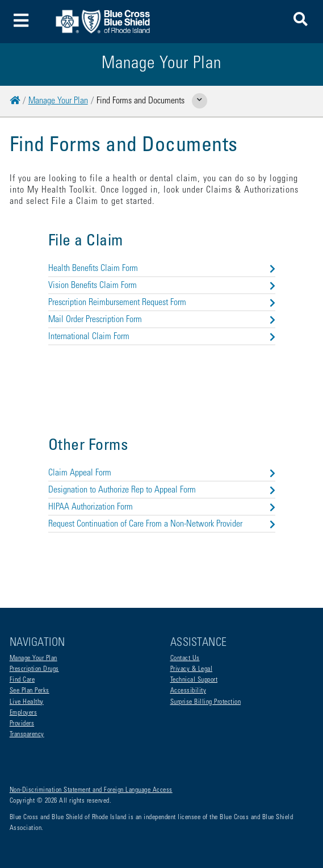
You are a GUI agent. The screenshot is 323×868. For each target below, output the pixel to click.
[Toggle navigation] (21, 22)
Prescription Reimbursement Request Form (162, 303)
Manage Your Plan (58, 101)
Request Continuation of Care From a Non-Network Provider (162, 524)
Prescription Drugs (34, 669)
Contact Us (185, 658)
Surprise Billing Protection (206, 702)
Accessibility (188, 691)
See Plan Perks (30, 691)
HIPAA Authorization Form (162, 507)
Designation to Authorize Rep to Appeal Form (162, 490)
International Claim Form (162, 337)
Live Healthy (27, 702)
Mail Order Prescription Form (162, 320)
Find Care (22, 680)
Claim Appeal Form (162, 473)
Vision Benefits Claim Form (162, 286)
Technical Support (194, 680)
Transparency (27, 735)
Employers (24, 713)
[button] (301, 21)
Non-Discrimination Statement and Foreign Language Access (91, 790)
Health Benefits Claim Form (162, 269)
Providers (22, 724)
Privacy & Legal (192, 669)
